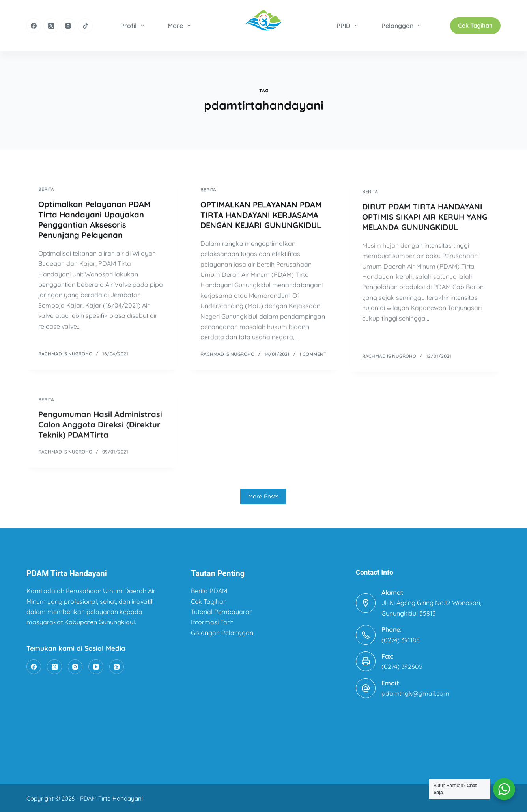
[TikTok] (85, 26)
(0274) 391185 (401, 640)
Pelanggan (403, 26)
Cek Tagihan (475, 25)
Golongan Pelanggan (222, 633)
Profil (134, 26)
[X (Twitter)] (51, 26)
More (181, 26)
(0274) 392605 (402, 666)
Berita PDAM (209, 591)
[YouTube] (96, 667)
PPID (349, 26)
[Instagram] (68, 26)
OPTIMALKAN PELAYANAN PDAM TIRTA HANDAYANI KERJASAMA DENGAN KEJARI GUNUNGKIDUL (261, 216)
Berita (46, 189)
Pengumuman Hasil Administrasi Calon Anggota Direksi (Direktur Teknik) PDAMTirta (100, 431)
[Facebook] (34, 26)
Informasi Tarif (212, 622)
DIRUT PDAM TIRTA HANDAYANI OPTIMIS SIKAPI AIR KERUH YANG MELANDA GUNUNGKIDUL (425, 223)
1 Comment (313, 355)
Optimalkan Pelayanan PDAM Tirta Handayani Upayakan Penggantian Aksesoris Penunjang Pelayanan (94, 220)
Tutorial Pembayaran (222, 612)
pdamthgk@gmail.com (415, 693)
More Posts (263, 496)
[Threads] (117, 667)
